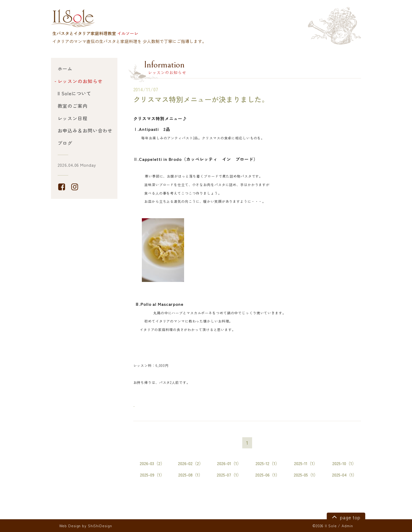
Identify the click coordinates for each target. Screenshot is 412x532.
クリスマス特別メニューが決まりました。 (201, 99)
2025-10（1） (344, 463)
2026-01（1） (229, 463)
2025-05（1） (306, 475)
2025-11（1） (306, 463)
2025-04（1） (344, 475)
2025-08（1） (190, 475)
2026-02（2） (191, 463)
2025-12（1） (267, 463)
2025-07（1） (229, 475)
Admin (347, 526)
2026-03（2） (152, 463)
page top (345, 517)
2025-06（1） (267, 475)
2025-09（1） (152, 475)
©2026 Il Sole (324, 526)
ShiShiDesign (100, 526)
